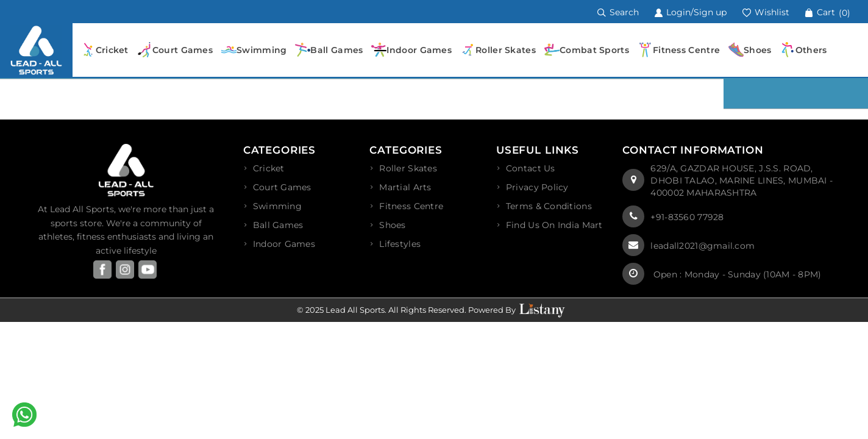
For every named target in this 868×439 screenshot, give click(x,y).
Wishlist (765, 12)
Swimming (277, 206)
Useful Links (538, 150)
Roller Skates (408, 168)
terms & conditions (549, 206)
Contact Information (693, 150)
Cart (828, 12)
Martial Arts (405, 187)
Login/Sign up (690, 12)
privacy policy (537, 187)
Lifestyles (400, 244)
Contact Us (531, 168)
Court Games (282, 187)
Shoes (392, 225)
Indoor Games (284, 244)
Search (618, 12)
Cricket (269, 168)
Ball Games (278, 225)
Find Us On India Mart (554, 225)
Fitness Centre (411, 206)
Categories (280, 150)
